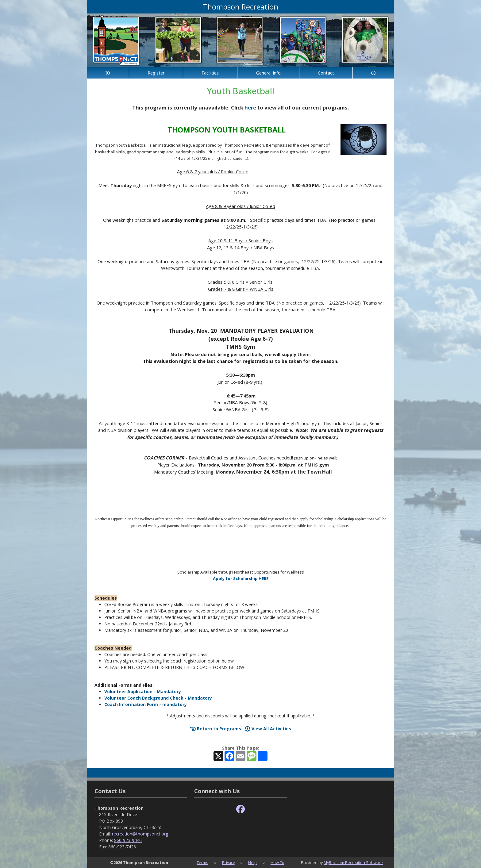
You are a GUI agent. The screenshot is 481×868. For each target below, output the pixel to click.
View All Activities (268, 729)
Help (252, 862)
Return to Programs (216, 729)
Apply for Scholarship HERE (241, 578)
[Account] (373, 73)
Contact (326, 73)
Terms (202, 862)
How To (277, 862)
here (250, 108)
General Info (268, 73)
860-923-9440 (128, 840)
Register (156, 73)
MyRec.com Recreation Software (353, 862)
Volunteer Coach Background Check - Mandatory (158, 698)
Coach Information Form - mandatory (146, 704)
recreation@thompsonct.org (140, 834)
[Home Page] (108, 73)
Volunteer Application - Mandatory (143, 691)
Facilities (210, 73)
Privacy (228, 862)
